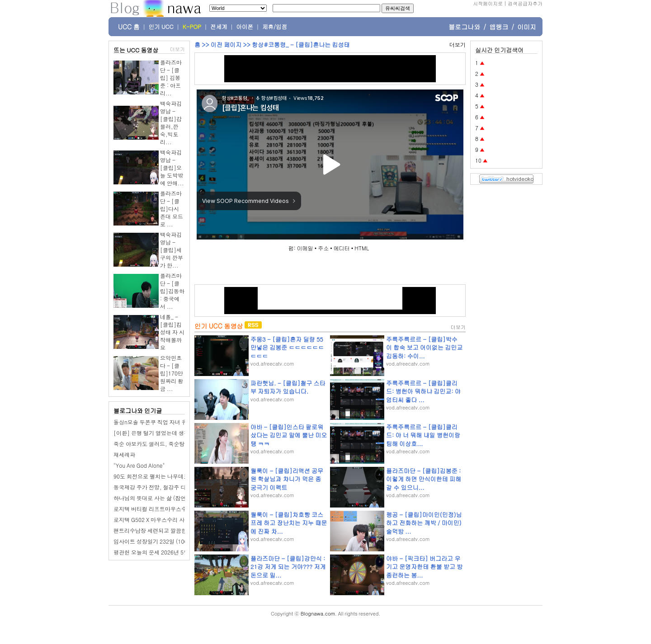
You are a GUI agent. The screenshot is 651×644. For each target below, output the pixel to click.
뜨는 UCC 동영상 (136, 50)
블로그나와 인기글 (138, 411)
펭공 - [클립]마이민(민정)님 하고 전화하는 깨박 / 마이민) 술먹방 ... (424, 523)
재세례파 (124, 454)
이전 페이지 (226, 45)
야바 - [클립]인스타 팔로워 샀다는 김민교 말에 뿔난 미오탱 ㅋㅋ (289, 435)
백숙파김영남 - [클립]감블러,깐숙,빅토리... (171, 122)
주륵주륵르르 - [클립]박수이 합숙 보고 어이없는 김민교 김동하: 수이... (424, 347)
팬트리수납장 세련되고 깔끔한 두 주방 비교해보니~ (176, 530)
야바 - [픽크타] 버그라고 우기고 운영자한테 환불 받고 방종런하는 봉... (424, 566)
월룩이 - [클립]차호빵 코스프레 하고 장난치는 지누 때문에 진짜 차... (289, 523)
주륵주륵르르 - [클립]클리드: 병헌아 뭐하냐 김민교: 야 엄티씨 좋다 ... (423, 391)
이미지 (527, 27)
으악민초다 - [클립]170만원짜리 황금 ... (172, 373)
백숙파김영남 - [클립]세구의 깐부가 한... (172, 250)
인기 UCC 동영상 (219, 326)
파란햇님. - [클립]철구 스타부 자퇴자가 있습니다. (288, 387)
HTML (362, 248)
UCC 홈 (129, 27)
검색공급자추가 (525, 3)
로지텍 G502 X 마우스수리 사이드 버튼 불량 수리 (173, 519)
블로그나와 (464, 27)
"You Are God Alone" (139, 465)
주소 (323, 248)
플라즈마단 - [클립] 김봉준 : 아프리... (171, 78)
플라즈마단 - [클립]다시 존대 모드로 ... (172, 209)
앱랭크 (499, 27)
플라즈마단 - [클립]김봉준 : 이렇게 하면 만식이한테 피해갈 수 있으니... (424, 479)
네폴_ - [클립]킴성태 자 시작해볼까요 (172, 332)
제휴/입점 (275, 27)
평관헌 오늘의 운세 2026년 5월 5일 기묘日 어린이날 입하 (183, 552)
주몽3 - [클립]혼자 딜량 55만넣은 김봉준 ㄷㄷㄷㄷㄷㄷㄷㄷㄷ (287, 347)
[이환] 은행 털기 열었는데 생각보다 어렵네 (166, 433)
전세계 (219, 27)
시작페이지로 (488, 3)
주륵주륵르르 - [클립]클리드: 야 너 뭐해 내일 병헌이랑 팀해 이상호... (423, 435)
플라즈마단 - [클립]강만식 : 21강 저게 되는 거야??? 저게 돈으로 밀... (288, 566)
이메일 (305, 248)
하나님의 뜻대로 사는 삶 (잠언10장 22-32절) (168, 498)
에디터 (342, 248)
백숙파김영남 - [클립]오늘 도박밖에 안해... (172, 167)
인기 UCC (161, 27)
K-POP (192, 27)
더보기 (177, 49)
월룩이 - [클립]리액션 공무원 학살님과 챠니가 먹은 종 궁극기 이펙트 (287, 479)
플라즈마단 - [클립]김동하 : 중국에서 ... (172, 291)
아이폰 (245, 27)
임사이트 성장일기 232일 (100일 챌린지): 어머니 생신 (179, 541)
